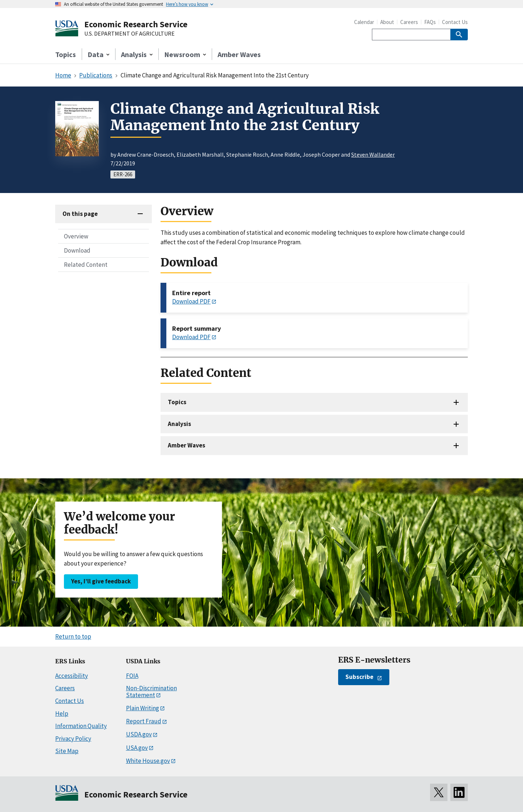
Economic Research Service (136, 24)
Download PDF (191, 301)
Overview (76, 236)
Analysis (179, 424)
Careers (409, 22)
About (387, 22)
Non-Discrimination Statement (151, 692)
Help (62, 713)
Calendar (364, 22)
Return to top (73, 636)
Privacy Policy (73, 739)
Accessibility (72, 676)
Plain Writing (143, 708)
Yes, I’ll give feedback (101, 581)
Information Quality (81, 726)
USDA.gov (139, 734)
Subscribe (359, 677)
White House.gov (148, 761)
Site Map (67, 751)
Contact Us (455, 22)
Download (77, 250)
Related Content (86, 265)
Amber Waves (239, 54)
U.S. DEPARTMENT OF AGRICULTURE (129, 34)
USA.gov (137, 748)
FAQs (430, 22)
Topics (66, 54)
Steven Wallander (373, 154)
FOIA (132, 676)
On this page (80, 214)
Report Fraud (144, 721)
